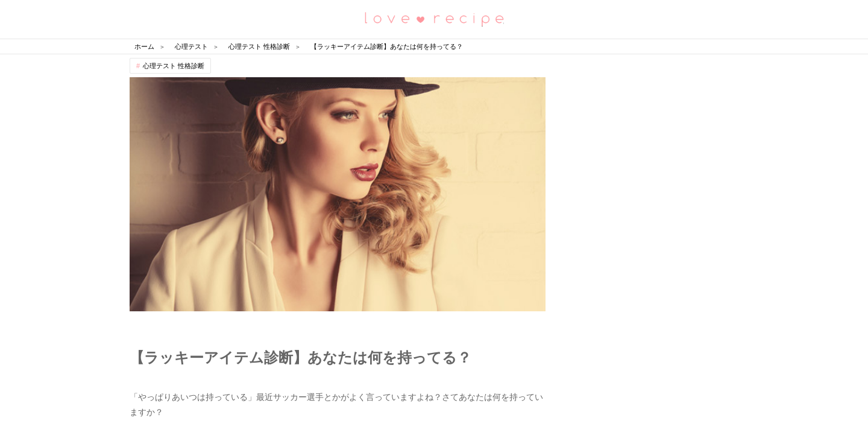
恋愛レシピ (434, 18)
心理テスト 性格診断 (174, 66)
